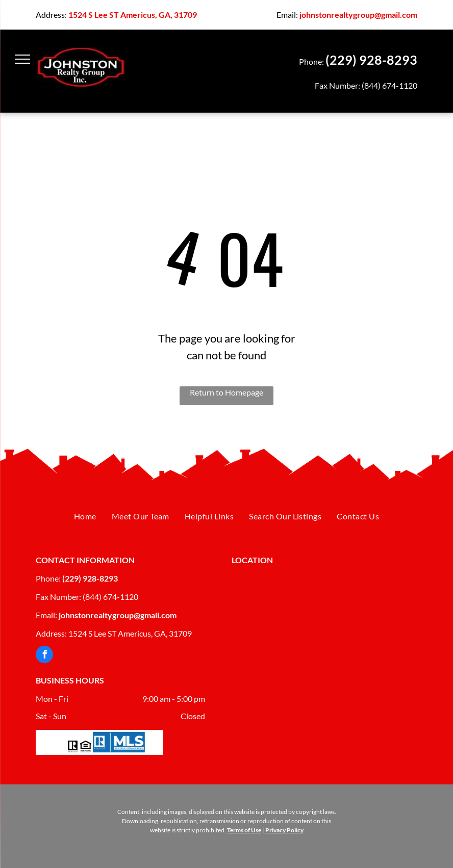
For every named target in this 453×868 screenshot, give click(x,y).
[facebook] (44, 656)
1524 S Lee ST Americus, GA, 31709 (133, 15)
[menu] (22, 59)
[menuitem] (85, 517)
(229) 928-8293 (371, 60)
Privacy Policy (284, 830)
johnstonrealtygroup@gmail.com (358, 15)
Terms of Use (244, 830)
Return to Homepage (226, 392)
